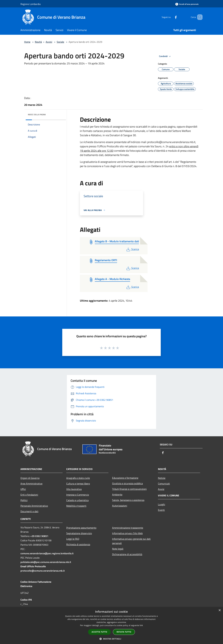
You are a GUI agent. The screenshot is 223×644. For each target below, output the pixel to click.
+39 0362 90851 (39, 536)
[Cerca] (199, 17)
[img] (59, 114)
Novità (38, 42)
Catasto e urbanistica (77, 500)
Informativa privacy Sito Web (127, 533)
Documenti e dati (29, 511)
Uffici (23, 489)
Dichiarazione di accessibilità (127, 554)
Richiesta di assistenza (78, 544)
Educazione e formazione (125, 478)
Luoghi (162, 504)
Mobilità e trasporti (76, 506)
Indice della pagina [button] (37, 115)
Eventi (161, 510)
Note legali (118, 549)
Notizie (162, 478)
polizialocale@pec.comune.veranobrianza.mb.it (46, 562)
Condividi (165, 56)
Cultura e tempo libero (78, 484)
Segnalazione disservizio (79, 533)
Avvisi (49, 42)
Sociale (60, 42)
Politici (24, 500)
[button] (111, 639)
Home (27, 42)
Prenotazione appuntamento (81, 528)
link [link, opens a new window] (141, 625)
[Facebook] (171, 17)
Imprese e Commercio (78, 495)
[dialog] (111, 626)
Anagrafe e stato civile (78, 478)
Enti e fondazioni (29, 495)
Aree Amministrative (31, 484)
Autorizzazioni (120, 506)
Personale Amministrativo (34, 506)
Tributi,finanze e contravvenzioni (129, 489)
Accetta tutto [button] (99, 632)
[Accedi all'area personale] (187, 4)
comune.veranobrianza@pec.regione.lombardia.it (47, 553)
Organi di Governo (30, 478)
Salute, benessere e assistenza (128, 500)
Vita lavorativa (74, 489)
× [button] (220, 610)
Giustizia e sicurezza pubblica (127, 483)
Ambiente (117, 495)
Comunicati (164, 484)
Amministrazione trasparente (128, 528)
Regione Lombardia (31, 4)
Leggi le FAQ (73, 539)
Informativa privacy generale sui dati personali (131, 541)
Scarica (132, 249)
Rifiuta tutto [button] (124, 632)
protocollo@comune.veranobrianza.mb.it (43, 571)
